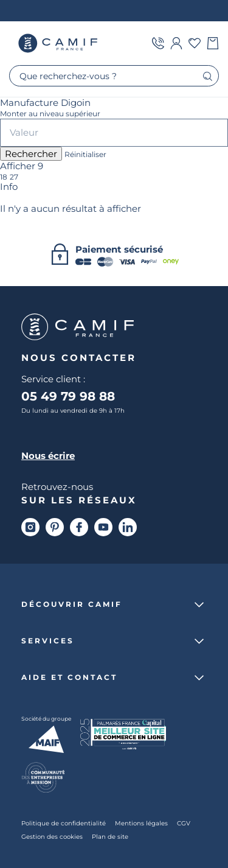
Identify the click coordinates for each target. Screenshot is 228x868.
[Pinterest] (55, 527)
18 (4, 177)
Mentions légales (141, 823)
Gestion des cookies (52, 836)
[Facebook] (79, 527)
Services (48, 641)
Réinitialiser (85, 155)
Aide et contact (69, 677)
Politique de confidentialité (64, 823)
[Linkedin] (128, 527)
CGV (184, 823)
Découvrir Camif (72, 604)
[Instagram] (30, 527)
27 (14, 177)
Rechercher (31, 154)
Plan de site (110, 836)
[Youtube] (103, 527)
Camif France (58, 43)
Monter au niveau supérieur (50, 114)
